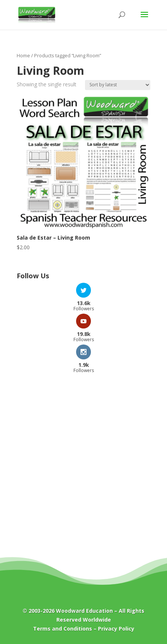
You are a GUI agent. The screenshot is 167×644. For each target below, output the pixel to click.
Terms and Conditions (63, 629)
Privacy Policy (116, 629)
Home (23, 55)
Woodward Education (84, 611)
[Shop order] (118, 85)
